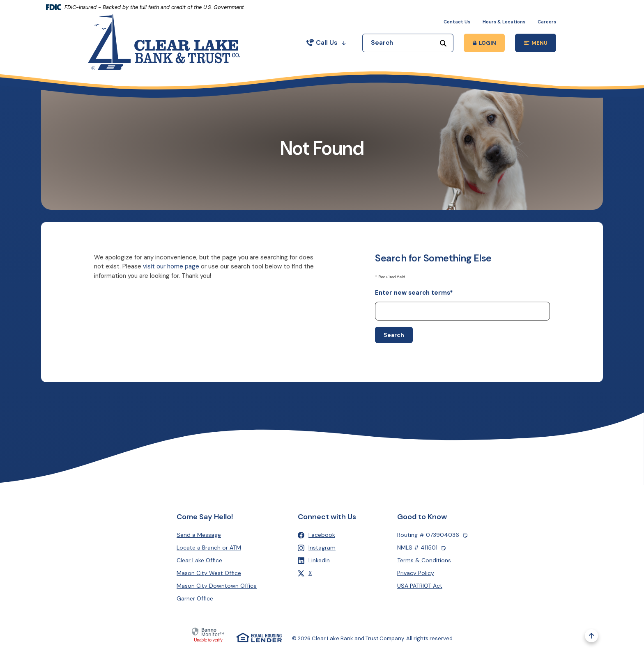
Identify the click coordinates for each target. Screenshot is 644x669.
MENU (540, 44)
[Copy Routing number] (465, 535)
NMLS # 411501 (421, 548)
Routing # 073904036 (432, 535)
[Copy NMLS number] (444, 548)
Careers (547, 22)
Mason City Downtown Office (217, 586)
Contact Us (457, 22)
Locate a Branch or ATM (209, 548)
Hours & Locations (504, 22)
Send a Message (199, 535)
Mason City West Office (209, 573)
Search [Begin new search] (394, 335)
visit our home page (171, 266)
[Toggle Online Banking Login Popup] (484, 43)
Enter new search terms (414, 293)
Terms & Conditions (424, 560)
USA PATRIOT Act (420, 586)
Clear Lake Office (199, 560)
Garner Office (195, 598)
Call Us (326, 42)
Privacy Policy (416, 573)
